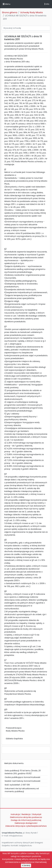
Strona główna (10, 12)
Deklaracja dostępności (26, 823)
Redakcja (26, 814)
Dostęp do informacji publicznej (26, 820)
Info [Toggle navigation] (47, 4)
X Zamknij (26, 865)
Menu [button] (6, 4)
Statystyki (37, 814)
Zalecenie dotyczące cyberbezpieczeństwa (26, 826)
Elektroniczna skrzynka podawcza (26, 817)
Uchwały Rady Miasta (31, 12)
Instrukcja (15, 814)
